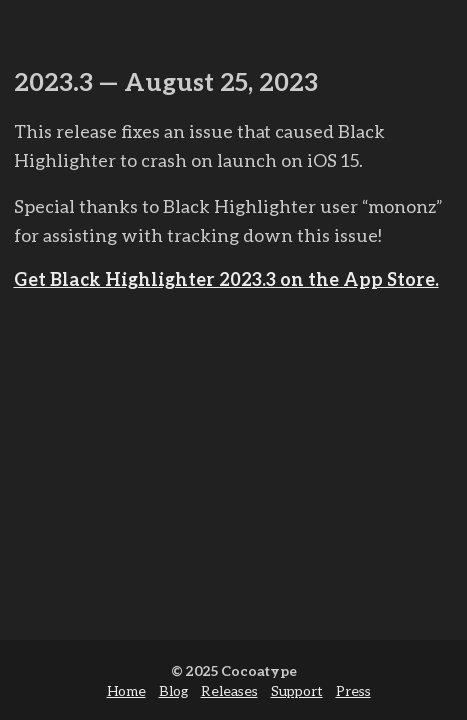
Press (353, 690)
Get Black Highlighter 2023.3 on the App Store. (226, 279)
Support (297, 690)
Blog (173, 690)
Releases (229, 690)
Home (126, 690)
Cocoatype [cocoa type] (259, 670)
